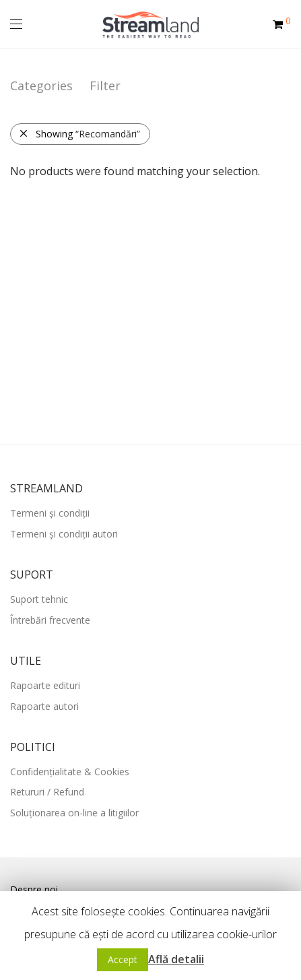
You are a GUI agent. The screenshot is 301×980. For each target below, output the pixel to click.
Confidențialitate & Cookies (70, 772)
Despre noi (34, 889)
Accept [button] (123, 959)
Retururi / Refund (47, 792)
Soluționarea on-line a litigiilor (74, 813)
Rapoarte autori (44, 706)
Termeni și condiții (50, 513)
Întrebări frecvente (50, 620)
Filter (105, 86)
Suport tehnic (39, 599)
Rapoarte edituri (45, 685)
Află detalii (176, 959)
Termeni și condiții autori (64, 534)
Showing (79, 134)
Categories (41, 86)
